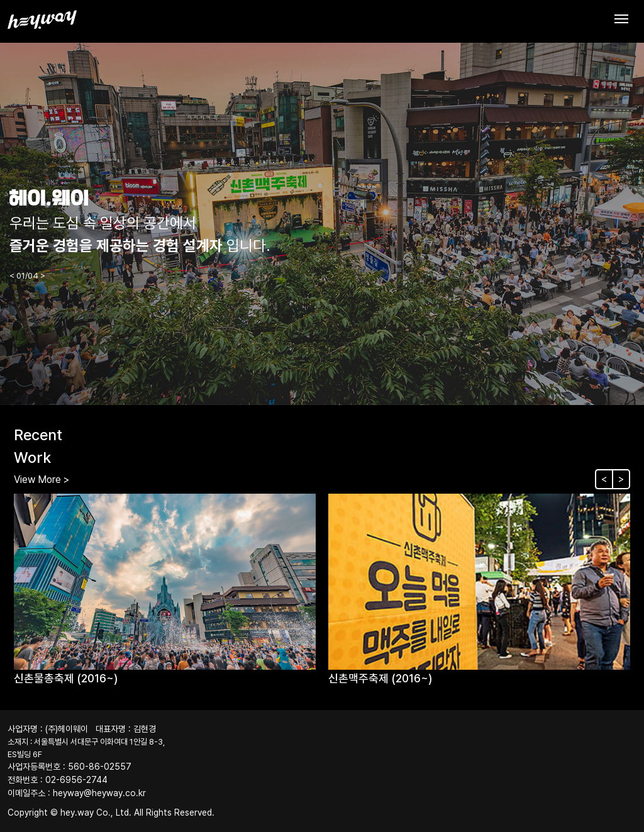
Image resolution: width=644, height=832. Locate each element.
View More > (42, 480)
